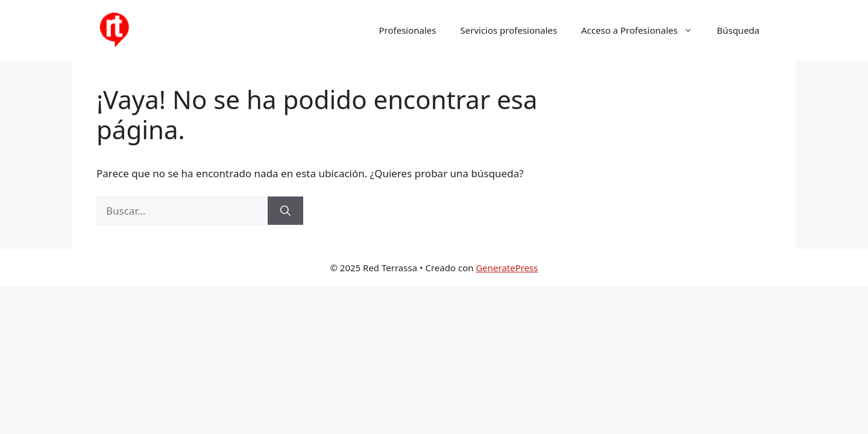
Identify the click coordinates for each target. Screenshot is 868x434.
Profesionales (408, 30)
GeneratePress (507, 268)
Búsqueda (738, 30)
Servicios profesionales (509, 30)
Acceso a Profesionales (643, 30)
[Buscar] (285, 211)
